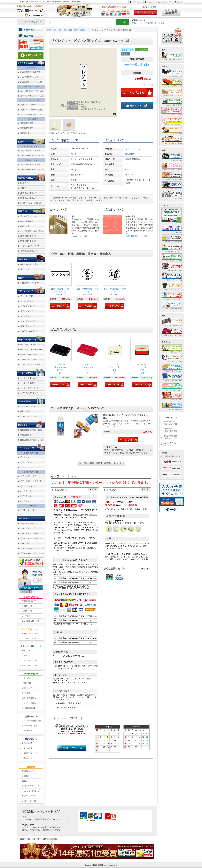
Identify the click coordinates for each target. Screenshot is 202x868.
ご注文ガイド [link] (27, 678)
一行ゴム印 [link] (25, 543)
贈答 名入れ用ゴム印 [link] (28, 198)
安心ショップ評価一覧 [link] (30, 791)
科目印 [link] (23, 188)
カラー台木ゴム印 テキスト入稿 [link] (32, 91)
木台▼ (74, 154)
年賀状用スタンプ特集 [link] (29, 533)
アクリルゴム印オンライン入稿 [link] (31, 115)
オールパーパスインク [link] (29, 486)
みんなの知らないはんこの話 (170, 444)
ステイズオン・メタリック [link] (31, 481)
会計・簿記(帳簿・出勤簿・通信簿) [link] (32, 231)
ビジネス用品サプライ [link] (29, 393)
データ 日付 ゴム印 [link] (28, 406)
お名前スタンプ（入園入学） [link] (32, 203)
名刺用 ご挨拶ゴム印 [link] (28, 251)
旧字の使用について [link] (30, 665)
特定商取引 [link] (26, 693)
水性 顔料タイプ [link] (27, 435)
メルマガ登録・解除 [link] (30, 726)
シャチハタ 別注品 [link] (28, 383)
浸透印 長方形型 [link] (27, 123)
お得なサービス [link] (28, 731)
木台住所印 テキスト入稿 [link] (30, 151)
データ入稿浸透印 (31, 119)
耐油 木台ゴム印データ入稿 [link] (31, 349)
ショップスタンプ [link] (27, 321)
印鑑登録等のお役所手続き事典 (170, 430)
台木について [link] (27, 611)
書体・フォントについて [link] (31, 650)
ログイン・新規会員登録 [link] (31, 721)
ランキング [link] (26, 616)
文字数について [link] (28, 655)
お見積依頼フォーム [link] (30, 753)
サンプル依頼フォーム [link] (30, 748)
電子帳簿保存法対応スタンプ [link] (32, 553)
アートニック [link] (26, 457)
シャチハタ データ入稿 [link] (29, 388)
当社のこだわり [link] (28, 771)
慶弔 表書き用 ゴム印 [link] (29, 236)
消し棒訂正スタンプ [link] (28, 216)
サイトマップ (165, 2)
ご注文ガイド (137, 2)
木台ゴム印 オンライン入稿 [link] (31, 82)
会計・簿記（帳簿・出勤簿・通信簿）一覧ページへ (101, 463)
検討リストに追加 (137, 106)
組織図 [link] (24, 781)
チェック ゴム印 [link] (27, 296)
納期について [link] (27, 688)
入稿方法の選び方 (31, 55)
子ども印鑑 (159, 23)
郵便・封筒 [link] (25, 226)
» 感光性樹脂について (135, 236)
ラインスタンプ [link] (27, 311)
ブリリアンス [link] (26, 496)
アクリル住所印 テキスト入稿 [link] (32, 155)
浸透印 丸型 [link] (25, 133)
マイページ (151, 2)
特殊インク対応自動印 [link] (29, 355)
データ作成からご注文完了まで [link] (31, 638)
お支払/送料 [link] (26, 683)
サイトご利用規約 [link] (29, 703)
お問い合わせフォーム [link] (30, 758)
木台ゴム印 (31, 68)
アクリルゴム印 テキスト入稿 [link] (32, 105)
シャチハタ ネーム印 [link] (28, 378)
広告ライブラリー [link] (29, 796)
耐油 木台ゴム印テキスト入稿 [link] (32, 345)
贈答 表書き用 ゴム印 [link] (29, 241)
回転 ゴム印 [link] (25, 411)
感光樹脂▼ (130, 154)
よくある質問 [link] (27, 743)
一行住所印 (148, 23)
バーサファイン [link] (27, 491)
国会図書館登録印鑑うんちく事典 (170, 423)
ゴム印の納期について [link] (30, 621)
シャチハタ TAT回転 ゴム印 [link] (31, 359)
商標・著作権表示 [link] (29, 698)
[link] (60, 286)
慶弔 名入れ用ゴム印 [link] (28, 193)
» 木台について (78, 236)
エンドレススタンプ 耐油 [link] (30, 365)
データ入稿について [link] (30, 634)
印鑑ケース (137, 23)
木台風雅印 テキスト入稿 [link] (30, 283)
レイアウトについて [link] (30, 661)
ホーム (180, 2)
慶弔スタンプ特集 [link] (27, 523)
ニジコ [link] (23, 467)
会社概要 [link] (25, 776)
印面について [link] (27, 606)
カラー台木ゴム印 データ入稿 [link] (32, 96)
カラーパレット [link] (27, 462)
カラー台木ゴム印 (31, 87)
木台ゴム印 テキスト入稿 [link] (30, 72)
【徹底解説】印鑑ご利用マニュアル (170, 437)
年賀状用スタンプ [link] (27, 326)
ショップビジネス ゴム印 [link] (30, 246)
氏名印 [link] (23, 183)
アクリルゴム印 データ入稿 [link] (31, 110)
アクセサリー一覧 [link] (27, 510)
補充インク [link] (25, 269)
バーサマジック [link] (27, 501)
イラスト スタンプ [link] (28, 306)
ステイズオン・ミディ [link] (29, 476)
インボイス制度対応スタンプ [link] (32, 548)
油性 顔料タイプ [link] (31, 430)
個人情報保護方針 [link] (29, 708)
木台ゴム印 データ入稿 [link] (29, 77)
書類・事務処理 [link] (27, 221)
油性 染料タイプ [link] (32, 440)
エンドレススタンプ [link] (28, 416)
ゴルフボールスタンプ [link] (29, 331)
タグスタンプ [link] (26, 316)
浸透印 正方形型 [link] (27, 128)
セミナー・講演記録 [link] (30, 801)
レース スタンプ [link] (27, 301)
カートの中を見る (145, 13)
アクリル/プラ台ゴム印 (31, 100)
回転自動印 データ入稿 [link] (29, 264)
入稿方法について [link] (29, 601)
